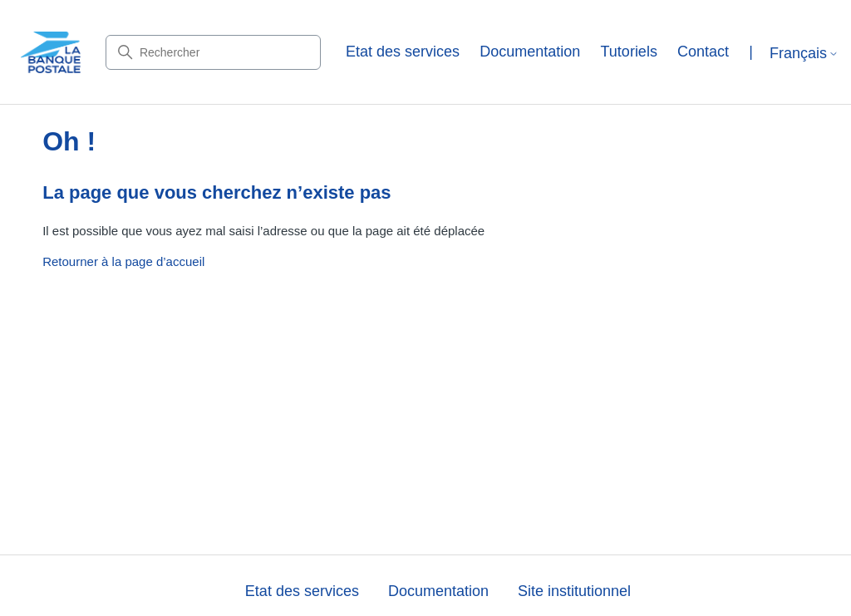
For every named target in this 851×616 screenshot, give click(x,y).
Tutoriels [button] (629, 52)
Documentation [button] (530, 52)
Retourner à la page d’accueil (123, 261)
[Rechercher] (213, 52)
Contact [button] (703, 52)
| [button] (751, 52)
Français (804, 53)
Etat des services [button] (403, 52)
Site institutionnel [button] (574, 591)
